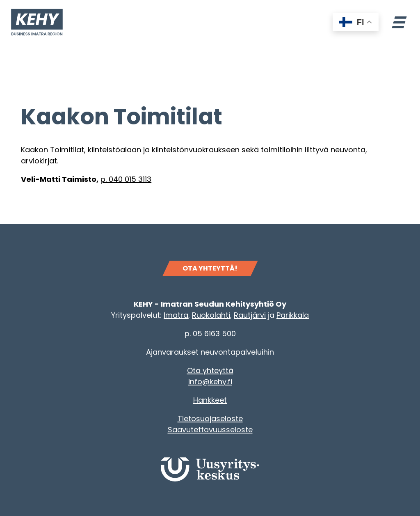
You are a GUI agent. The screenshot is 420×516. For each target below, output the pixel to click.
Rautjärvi (250, 315)
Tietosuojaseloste (210, 419)
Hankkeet (210, 400)
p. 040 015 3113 (126, 179)
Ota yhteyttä (210, 370)
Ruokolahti (211, 315)
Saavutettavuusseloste (210, 430)
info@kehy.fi (210, 382)
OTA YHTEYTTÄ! (210, 268)
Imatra (176, 315)
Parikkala (293, 315)
